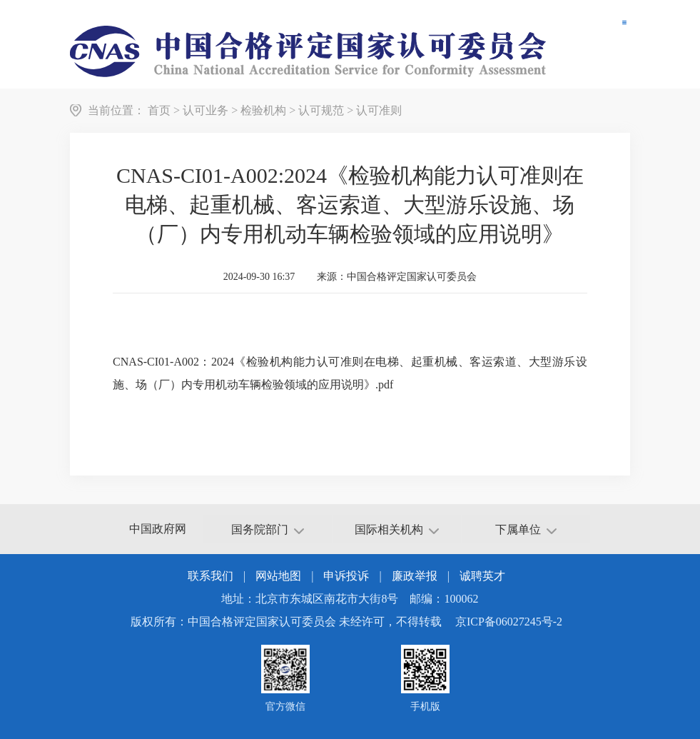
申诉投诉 (346, 576)
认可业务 (206, 110)
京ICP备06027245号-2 (509, 622)
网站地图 (278, 576)
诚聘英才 (482, 576)
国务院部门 (268, 529)
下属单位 (526, 529)
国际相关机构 (397, 529)
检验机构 (263, 110)
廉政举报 (415, 576)
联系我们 (210, 576)
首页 (159, 110)
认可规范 (321, 110)
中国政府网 (158, 529)
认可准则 (379, 110)
